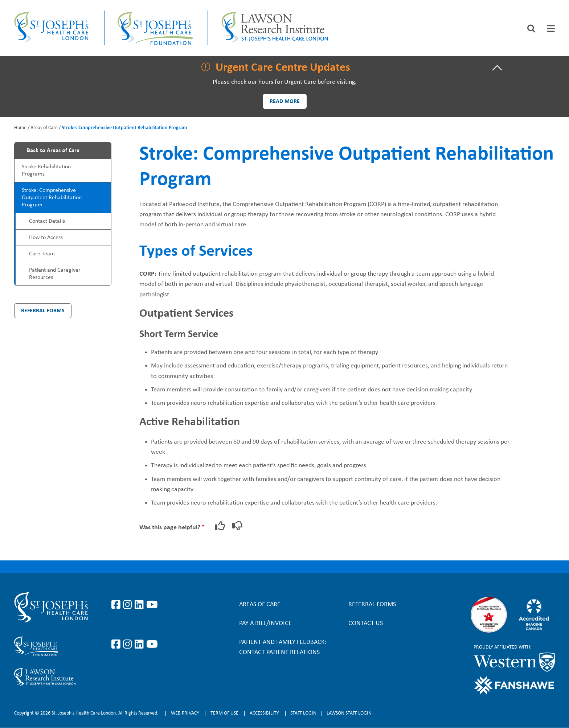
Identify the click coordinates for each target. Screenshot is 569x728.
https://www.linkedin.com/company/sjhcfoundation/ (140, 645)
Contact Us (366, 623)
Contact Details (47, 221)
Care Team (42, 254)
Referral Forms (43, 311)
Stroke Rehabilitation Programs (46, 170)
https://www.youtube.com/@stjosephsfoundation (152, 645)
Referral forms (372, 604)
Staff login (303, 713)
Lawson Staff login (349, 713)
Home (20, 128)
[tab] (551, 28)
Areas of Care (44, 128)
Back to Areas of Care (53, 151)
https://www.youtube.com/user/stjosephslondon (152, 605)
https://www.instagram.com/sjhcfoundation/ (129, 645)
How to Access (46, 238)
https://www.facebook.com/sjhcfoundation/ (117, 645)
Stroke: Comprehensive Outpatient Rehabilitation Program (52, 198)
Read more (285, 102)
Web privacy (185, 713)
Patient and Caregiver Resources (55, 274)
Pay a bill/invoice (265, 623)
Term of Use (224, 713)
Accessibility (264, 713)
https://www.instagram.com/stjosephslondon (129, 605)
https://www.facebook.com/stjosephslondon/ (117, 605)
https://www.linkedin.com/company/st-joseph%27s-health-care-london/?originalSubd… (140, 605)
